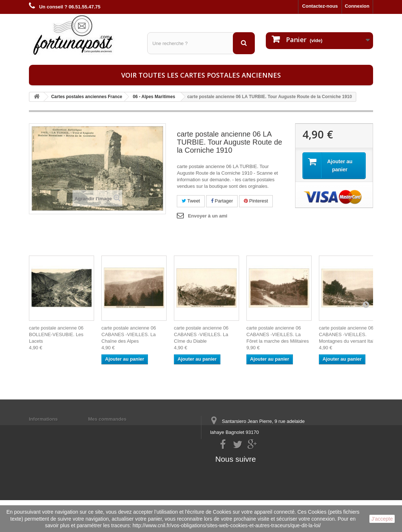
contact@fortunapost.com (267, 459)
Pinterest (256, 201)
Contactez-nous (320, 6)
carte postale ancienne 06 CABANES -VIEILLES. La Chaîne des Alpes (129, 334)
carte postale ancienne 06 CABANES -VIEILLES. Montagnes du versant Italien (349, 334)
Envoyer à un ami (208, 216)
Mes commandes (107, 419)
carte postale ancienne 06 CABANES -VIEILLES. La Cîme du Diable (201, 334)
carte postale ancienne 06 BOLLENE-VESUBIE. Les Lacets (56, 334)
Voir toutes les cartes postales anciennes (201, 75)
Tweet (191, 201)
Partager (222, 201)
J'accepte (382, 519)
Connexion (357, 6)
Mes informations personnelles (123, 429)
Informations (43, 419)
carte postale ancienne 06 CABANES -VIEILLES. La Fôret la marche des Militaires (278, 334)
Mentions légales (48, 429)
